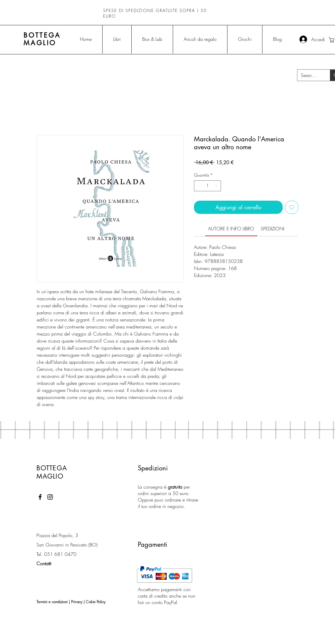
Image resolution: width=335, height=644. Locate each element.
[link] (231, 229)
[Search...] (309, 75)
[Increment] (216, 186)
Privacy (77, 602)
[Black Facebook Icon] (40, 497)
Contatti (44, 563)
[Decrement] (199, 186)
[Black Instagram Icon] (50, 497)
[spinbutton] (207, 186)
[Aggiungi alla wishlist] (292, 207)
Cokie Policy (96, 602)
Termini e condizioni (52, 602)
